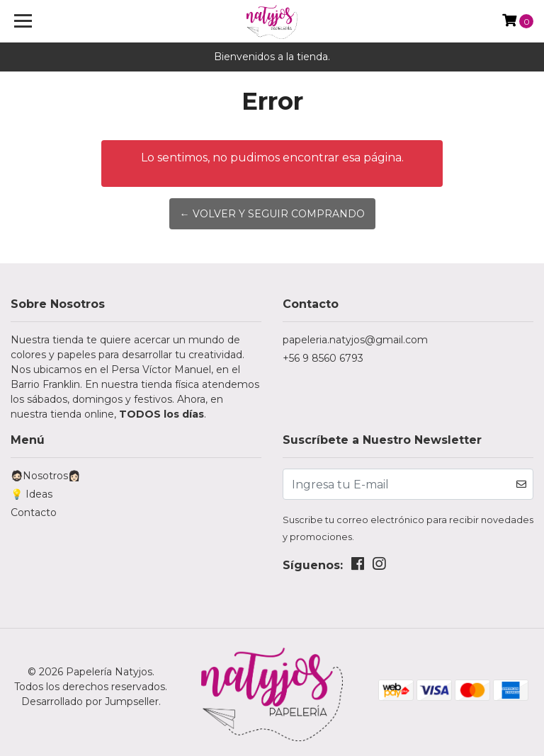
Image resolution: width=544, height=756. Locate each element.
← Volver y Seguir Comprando (272, 214)
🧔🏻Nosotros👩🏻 (45, 476)
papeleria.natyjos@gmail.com (355, 340)
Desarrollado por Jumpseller (90, 701)
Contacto (34, 512)
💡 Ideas (32, 494)
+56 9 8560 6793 (323, 358)
